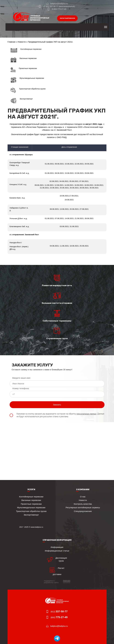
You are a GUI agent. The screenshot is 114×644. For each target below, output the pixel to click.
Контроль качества (83, 504)
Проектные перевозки (24, 70)
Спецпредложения (83, 511)
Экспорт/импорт (22, 101)
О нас (83, 497)
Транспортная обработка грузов (28, 90)
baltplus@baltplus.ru (59, 4)
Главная (11, 42)
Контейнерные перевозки (26, 50)
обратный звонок (67, 18)
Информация (57, 547)
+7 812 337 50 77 (51, 6)
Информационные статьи (57, 551)
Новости (22, 42)
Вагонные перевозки (24, 60)
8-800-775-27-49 (59, 9)
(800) (59, 617)
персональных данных (86, 414)
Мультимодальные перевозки (27, 80)
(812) (59, 612)
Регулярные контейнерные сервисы (83, 507)
